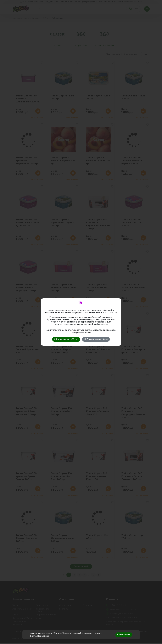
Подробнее (43, 636)
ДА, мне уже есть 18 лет (66, 339)
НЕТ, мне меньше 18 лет (96, 339)
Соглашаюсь (124, 635)
